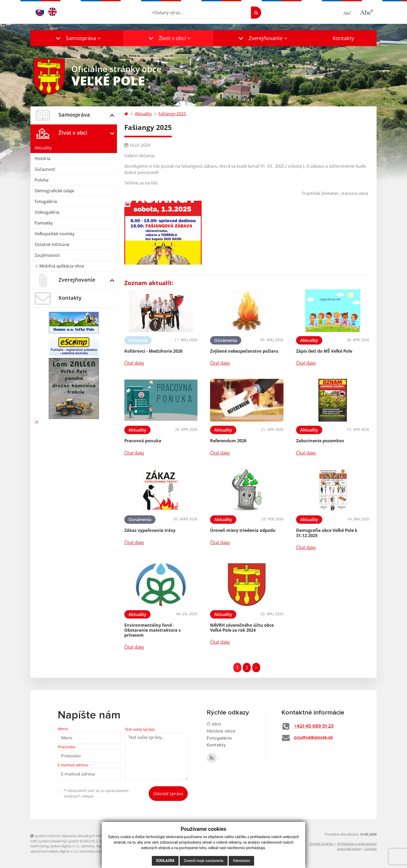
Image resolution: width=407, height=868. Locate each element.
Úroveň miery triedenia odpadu (243, 530)
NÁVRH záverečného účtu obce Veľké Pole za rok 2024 (242, 628)
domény (88, 846)
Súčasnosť (45, 169)
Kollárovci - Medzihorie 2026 (153, 351)
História (42, 159)
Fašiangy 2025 (172, 114)
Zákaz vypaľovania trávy (150, 530)
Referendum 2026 (228, 441)
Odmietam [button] (241, 861)
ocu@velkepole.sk (313, 738)
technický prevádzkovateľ (99, 851)
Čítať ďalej (134, 363)
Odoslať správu (168, 794)
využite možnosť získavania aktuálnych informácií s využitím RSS (82, 836)
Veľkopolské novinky (55, 234)
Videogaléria (47, 212)
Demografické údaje (54, 191)
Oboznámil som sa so (96, 793)
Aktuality (43, 148)
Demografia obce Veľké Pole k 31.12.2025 (327, 533)
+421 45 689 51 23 (314, 726)
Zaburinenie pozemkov (320, 441)
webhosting (40, 846)
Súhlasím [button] (165, 861)
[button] (77, 38)
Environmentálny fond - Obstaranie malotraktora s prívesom (152, 630)
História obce (221, 731)
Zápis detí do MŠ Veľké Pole (324, 351)
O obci (214, 724)
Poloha (42, 180)
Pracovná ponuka (143, 441)
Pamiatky (44, 223)
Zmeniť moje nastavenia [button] (204, 861)
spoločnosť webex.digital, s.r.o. (54, 851)
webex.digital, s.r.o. (65, 846)
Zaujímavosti (47, 255)
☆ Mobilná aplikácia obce (59, 266)
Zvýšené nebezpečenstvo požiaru (244, 351)
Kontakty (343, 38)
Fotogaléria (46, 201)
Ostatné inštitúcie (52, 244)
